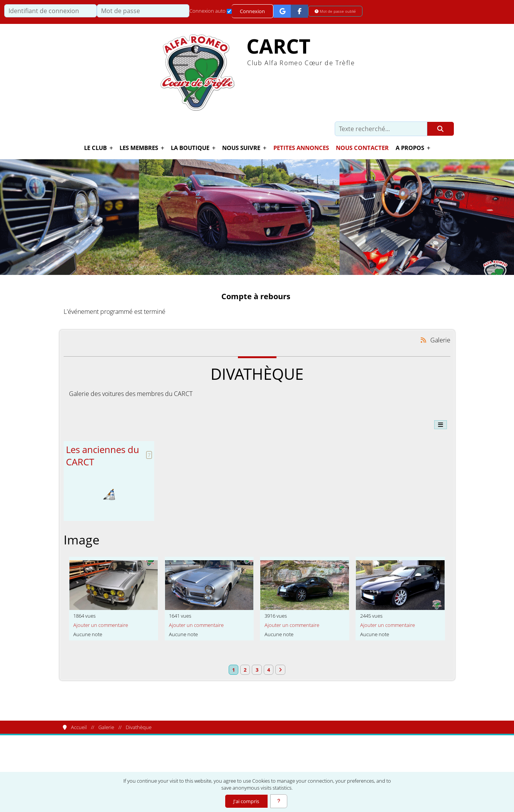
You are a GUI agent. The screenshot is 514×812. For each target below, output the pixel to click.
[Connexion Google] (282, 11)
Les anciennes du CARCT (103, 456)
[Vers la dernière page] (280, 670)
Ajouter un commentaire (101, 625)
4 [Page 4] (269, 670)
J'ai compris (246, 801)
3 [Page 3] (257, 670)
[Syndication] (423, 340)
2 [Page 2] (245, 670)
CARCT (278, 46)
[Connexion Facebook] (299, 11)
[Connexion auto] (229, 11)
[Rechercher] (441, 129)
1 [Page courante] (233, 670)
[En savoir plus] (279, 801)
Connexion (252, 11)
